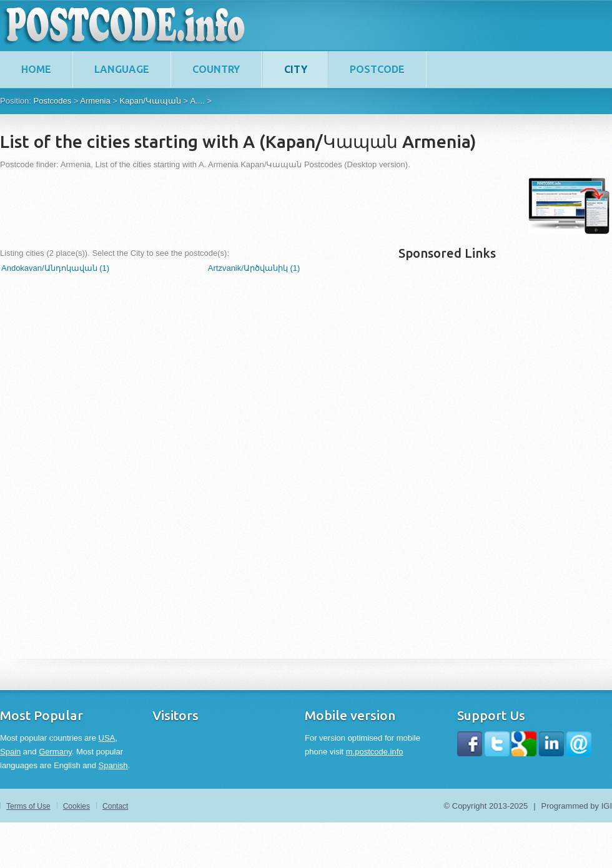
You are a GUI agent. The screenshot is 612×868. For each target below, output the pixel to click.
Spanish (113, 765)
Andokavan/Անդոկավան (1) (55, 268)
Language (122, 69)
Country (216, 69)
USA (107, 738)
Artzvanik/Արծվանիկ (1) (254, 268)
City (296, 69)
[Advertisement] (227, 206)
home (36, 69)
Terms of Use (28, 806)
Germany (55, 752)
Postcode (377, 69)
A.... (198, 101)
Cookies (76, 806)
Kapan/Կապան (151, 101)
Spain (10, 752)
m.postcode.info (375, 752)
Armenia (95, 101)
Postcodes (52, 101)
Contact (115, 806)
